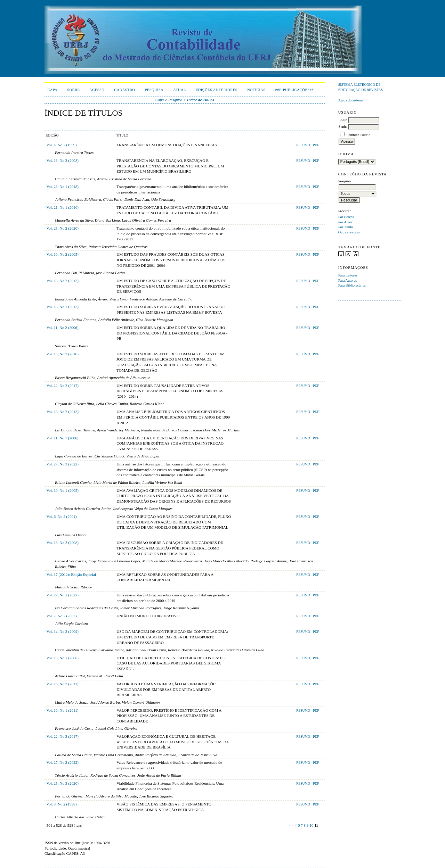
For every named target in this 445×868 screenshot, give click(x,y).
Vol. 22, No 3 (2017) (63, 736)
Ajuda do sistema (351, 100)
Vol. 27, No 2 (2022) (63, 762)
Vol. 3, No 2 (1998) (62, 804)
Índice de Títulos (201, 100)
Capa (52, 90)
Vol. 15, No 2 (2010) (63, 354)
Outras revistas (349, 232)
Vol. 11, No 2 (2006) (63, 328)
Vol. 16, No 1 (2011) (63, 710)
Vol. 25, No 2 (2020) (63, 228)
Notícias (256, 90)
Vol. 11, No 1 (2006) (63, 438)
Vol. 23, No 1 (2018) (63, 187)
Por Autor (345, 222)
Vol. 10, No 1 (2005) (63, 490)
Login (343, 120)
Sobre (73, 90)
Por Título (346, 227)
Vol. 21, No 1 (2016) (63, 207)
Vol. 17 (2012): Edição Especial (71, 574)
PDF (316, 145)
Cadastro (124, 90)
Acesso (97, 90)
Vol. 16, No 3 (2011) (63, 684)
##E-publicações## (294, 90)
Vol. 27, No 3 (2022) (63, 464)
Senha (343, 127)
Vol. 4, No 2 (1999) (62, 145)
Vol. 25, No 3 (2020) (63, 783)
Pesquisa (154, 90)
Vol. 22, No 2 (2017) (63, 386)
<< (292, 825)
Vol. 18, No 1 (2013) (63, 307)
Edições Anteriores (217, 90)
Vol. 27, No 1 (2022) (63, 595)
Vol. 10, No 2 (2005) (63, 254)
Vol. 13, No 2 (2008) (63, 160)
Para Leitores (348, 275)
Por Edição (346, 217)
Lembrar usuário (358, 135)
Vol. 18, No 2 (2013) (63, 281)
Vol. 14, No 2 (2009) (63, 631)
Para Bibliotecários (352, 285)
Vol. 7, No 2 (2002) (62, 616)
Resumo (303, 145)
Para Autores (347, 280)
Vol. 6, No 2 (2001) (62, 516)
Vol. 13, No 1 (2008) (63, 658)
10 (311, 825)
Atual (180, 90)
